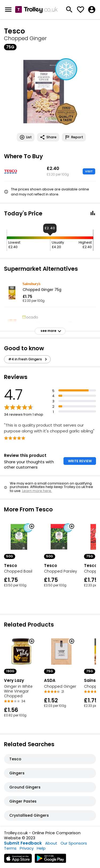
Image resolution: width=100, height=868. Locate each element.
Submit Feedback (23, 843)
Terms (10, 848)
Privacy (27, 848)
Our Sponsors (74, 843)
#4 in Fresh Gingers (28, 359)
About (51, 843)
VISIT (89, 171)
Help (41, 848)
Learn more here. (37, 491)
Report (74, 137)
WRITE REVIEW (80, 461)
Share (48, 137)
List (26, 137)
